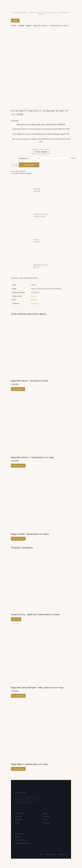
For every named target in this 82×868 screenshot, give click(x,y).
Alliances (46, 822)
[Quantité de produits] (15, 164)
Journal (17, 822)
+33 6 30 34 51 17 (21, 839)
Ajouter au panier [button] (18, 388)
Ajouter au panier (29, 164)
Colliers (46, 819)
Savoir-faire (19, 816)
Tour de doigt (23, 158)
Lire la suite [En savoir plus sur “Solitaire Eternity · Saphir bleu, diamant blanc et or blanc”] (16, 618)
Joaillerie (21, 25)
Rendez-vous (19, 833)
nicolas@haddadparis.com (23, 843)
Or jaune (34, 295)
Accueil (14, 25)
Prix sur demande (41, 151)
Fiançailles (46, 816)
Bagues (29, 25)
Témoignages (19, 819)
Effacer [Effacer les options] (74, 158)
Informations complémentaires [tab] (24, 277)
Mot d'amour (35, 303)
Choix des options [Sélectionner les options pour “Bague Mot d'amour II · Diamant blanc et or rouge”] (18, 465)
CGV (41, 854)
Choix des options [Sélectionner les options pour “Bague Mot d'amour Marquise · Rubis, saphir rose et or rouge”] (18, 695)
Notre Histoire (20, 812)
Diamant (34, 299)
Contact (17, 836)
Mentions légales (51, 854)
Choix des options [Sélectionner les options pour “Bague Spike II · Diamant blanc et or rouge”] (18, 768)
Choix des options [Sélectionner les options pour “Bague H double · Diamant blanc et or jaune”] (18, 538)
